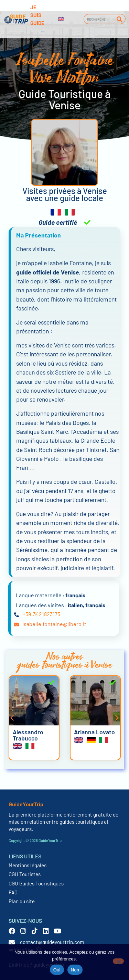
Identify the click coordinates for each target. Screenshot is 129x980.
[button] (12, 718)
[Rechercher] (119, 19)
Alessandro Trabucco (28, 735)
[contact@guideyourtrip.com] (12, 942)
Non (75, 970)
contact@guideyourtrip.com (52, 942)
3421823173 (47, 614)
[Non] (118, 961)
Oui (57, 970)
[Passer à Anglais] (61, 19)
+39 (27, 614)
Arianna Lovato (94, 732)
